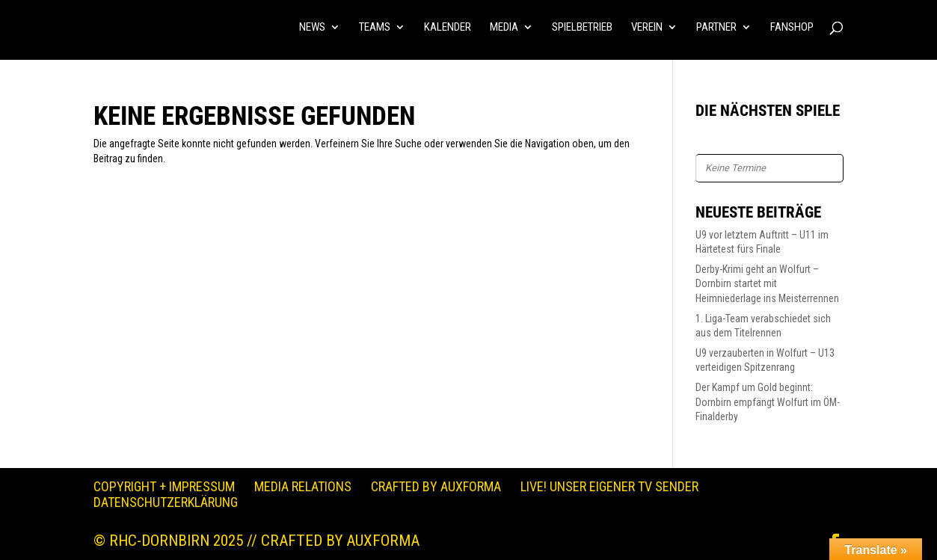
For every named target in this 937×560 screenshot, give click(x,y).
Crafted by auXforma (436, 486)
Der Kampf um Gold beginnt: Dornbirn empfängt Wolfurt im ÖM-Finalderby (768, 402)
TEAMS (375, 28)
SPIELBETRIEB (582, 28)
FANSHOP (792, 28)
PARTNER (716, 28)
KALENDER (448, 28)
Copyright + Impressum (164, 486)
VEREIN (647, 28)
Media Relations (303, 486)
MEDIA (504, 28)
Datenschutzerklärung (166, 502)
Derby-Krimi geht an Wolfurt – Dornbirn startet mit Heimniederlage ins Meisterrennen (767, 284)
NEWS (312, 28)
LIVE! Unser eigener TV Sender (609, 486)
